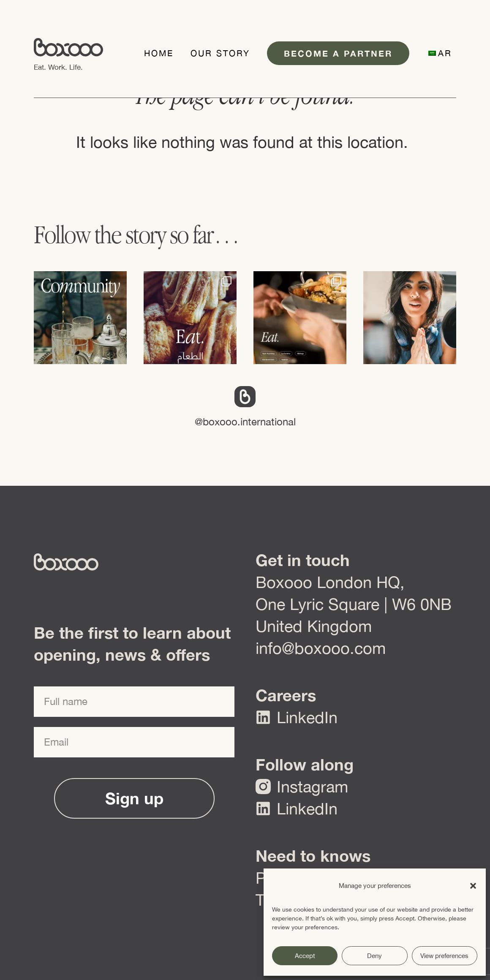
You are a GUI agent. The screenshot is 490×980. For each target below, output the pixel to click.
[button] (473, 886)
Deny (374, 956)
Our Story (220, 53)
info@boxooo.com (321, 648)
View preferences (444, 956)
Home (159, 53)
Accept (305, 956)
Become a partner (338, 53)
